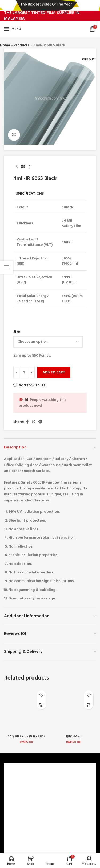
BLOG (12, 820)
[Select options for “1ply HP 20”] (89, 705)
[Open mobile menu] (13, 29)
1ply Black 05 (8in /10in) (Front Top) (26, 739)
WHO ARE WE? (19, 784)
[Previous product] (17, 167)
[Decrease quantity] (17, 373)
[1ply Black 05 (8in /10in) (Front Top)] (26, 710)
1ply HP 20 (74, 737)
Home (5, 45)
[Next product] (29, 167)
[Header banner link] (50, 5)
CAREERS (15, 793)
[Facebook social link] (27, 422)
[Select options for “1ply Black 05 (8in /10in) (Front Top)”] (41, 705)
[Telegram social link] (40, 422)
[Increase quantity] (31, 373)
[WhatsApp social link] (34, 422)
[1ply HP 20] (74, 710)
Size (17, 332)
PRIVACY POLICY (21, 811)
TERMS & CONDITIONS (26, 802)
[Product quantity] (24, 373)
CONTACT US (18, 847)
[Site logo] (50, 29)
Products (22, 45)
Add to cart (54, 373)
